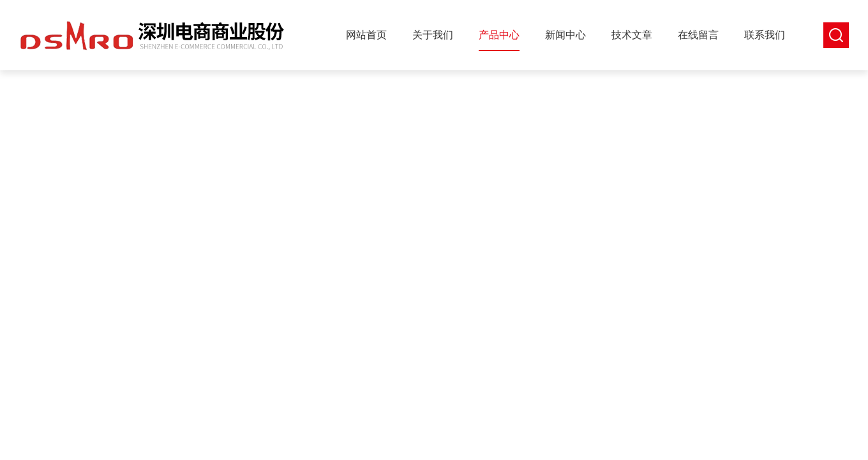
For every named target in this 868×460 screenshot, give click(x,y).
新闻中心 (565, 35)
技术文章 (632, 35)
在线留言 (698, 35)
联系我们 (765, 35)
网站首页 (366, 35)
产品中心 (499, 35)
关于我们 (433, 35)
